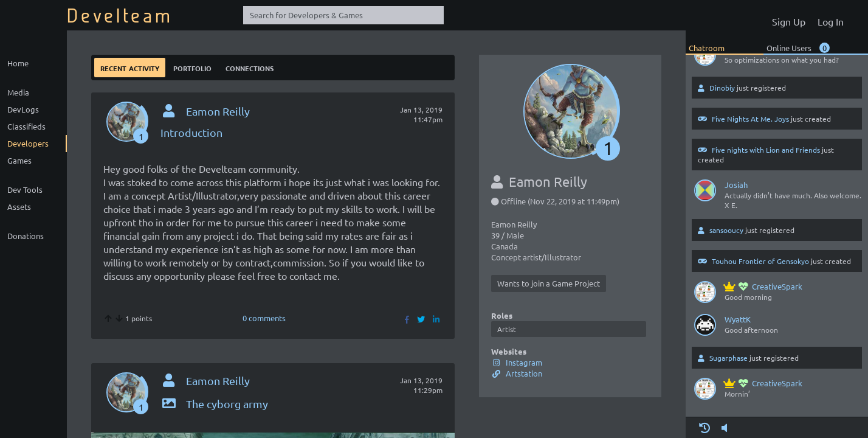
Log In (831, 21)
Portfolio (192, 67)
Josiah (736, 185)
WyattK (738, 319)
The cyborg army (214, 404)
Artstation (517, 373)
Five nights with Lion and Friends (766, 150)
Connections (250, 67)
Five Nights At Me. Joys (750, 119)
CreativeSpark (763, 286)
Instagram (517, 362)
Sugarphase (728, 358)
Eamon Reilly (218, 111)
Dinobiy (722, 88)
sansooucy (726, 230)
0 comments (264, 318)
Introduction (191, 132)
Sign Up (789, 21)
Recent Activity (130, 67)
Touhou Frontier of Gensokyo (760, 261)
